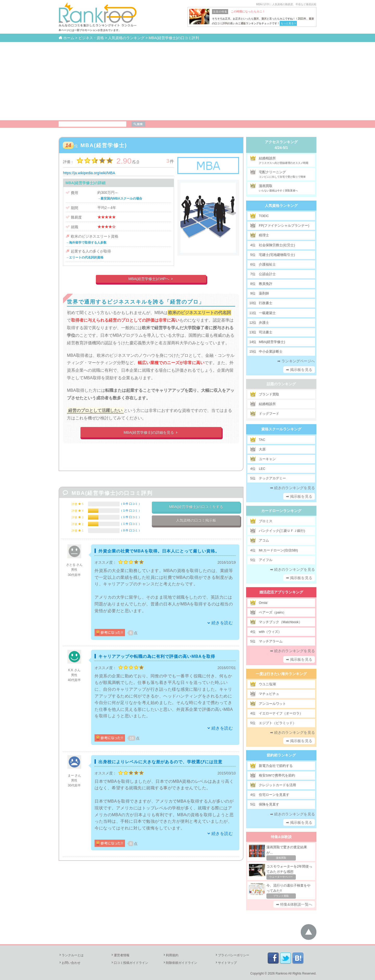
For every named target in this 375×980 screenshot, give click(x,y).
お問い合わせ (70, 963)
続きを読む (222, 623)
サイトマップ (226, 963)
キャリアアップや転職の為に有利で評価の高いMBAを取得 (157, 656)
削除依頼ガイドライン (180, 963)
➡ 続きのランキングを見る (293, 488)
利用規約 (171, 955)
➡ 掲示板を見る (299, 370)
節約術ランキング (281, 755)
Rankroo (281, 973)
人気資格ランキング (281, 206)
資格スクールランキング (281, 429)
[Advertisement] (187, 81)
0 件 (130, 504)
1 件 (130, 510)
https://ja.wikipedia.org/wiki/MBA (89, 173)
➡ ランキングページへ (296, 361)
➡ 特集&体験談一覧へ (294, 904)
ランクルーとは (71, 955)
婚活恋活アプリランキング (281, 592)
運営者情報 (120, 955)
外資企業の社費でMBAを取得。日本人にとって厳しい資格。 (159, 551)
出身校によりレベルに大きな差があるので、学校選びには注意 (160, 762)
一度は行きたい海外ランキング (281, 674)
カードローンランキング (281, 511)
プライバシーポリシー (232, 955)
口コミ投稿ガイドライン (129, 963)
